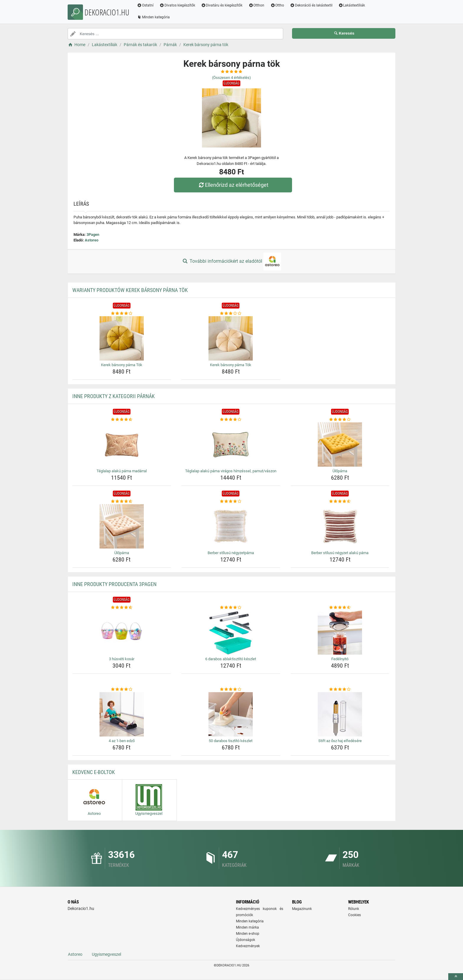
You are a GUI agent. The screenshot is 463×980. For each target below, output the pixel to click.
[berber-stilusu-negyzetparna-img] (231, 526)
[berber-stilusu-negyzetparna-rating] (231, 502)
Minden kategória (153, 17)
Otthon (256, 5)
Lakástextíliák (352, 5)
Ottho (277, 5)
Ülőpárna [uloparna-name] (340, 471)
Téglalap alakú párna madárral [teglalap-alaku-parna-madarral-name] (122, 471)
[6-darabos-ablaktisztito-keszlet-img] (231, 632)
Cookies (354, 915)
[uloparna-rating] (340, 420)
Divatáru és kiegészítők (222, 5)
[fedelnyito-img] (340, 632)
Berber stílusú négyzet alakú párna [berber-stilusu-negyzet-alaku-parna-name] (340, 553)
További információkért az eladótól (231, 262)
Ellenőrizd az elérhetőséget (233, 185)
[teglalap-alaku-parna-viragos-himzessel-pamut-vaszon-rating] (231, 420)
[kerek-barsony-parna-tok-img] (122, 338)
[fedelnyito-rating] (340, 608)
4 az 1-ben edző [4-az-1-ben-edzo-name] (122, 741)
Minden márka (247, 927)
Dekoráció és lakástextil (311, 5)
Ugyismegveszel (106, 954)
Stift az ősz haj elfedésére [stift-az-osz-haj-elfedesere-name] (340, 741)
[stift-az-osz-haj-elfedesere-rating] (340, 689)
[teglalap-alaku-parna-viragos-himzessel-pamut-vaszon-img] (231, 444)
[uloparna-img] (340, 444)
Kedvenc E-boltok (94, 772)
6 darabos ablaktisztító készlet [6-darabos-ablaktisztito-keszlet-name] (231, 659)
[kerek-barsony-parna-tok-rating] (122, 314)
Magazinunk (302, 909)
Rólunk (354, 909)
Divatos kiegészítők (177, 5)
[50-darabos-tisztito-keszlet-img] (231, 714)
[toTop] (456, 977)
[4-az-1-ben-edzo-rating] (122, 689)
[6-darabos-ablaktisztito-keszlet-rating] (231, 608)
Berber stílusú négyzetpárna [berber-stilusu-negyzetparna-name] (231, 553)
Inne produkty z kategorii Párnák (114, 396)
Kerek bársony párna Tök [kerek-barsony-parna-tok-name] (122, 365)
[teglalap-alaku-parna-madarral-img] (122, 444)
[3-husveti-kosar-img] (122, 632)
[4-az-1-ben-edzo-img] (122, 714)
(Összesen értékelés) (231, 78)
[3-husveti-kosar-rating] (122, 608)
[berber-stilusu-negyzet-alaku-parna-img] (340, 526)
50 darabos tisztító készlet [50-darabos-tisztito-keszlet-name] (231, 741)
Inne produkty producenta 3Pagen (114, 584)
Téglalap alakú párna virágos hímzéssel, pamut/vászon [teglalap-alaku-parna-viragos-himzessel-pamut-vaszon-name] (231, 471)
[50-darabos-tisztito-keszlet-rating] (231, 689)
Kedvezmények (248, 946)
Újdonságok (246, 940)
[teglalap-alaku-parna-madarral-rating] (122, 420)
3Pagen (93, 235)
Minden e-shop (248, 934)
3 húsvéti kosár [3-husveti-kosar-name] (122, 659)
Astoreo (92, 240)
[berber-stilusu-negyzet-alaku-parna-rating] (340, 502)
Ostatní (145, 5)
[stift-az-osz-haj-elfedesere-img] (340, 714)
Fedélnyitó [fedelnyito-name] (340, 659)
